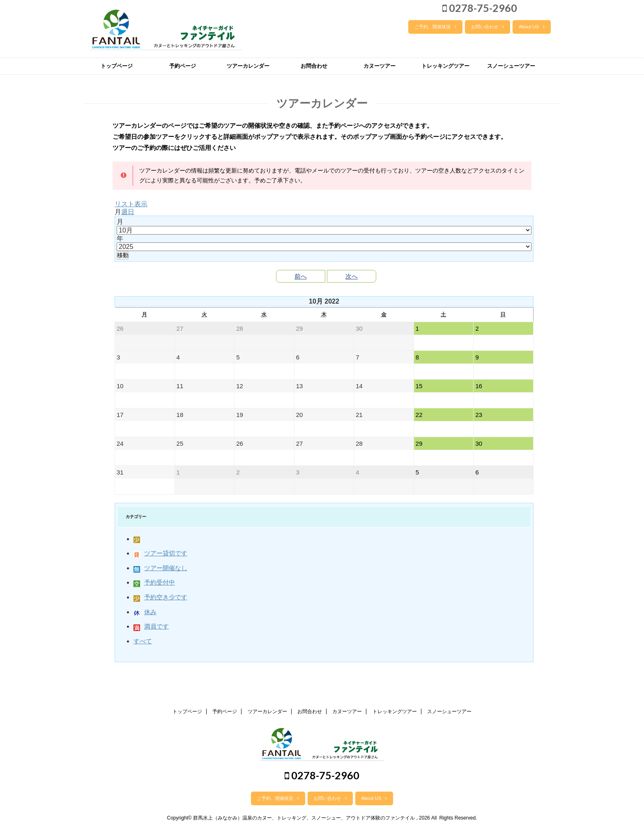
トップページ (117, 66)
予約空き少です (160, 597)
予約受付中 (154, 582)
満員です (151, 626)
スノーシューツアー (511, 66)
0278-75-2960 (480, 8)
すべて (143, 641)
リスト (131, 204)
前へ (301, 276)
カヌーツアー (379, 66)
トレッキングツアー (445, 66)
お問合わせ (314, 66)
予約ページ (183, 66)
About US (532, 27)
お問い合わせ (488, 27)
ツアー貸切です (160, 553)
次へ (352, 276)
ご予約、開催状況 (435, 27)
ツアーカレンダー (248, 66)
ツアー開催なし (160, 568)
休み (145, 612)
